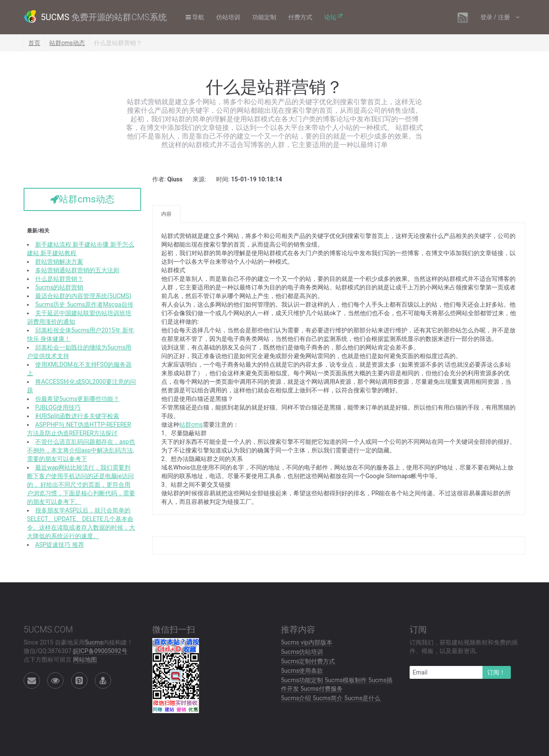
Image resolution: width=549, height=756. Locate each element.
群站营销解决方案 (59, 262)
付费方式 (300, 17)
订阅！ (496, 672)
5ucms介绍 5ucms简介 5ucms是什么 (331, 698)
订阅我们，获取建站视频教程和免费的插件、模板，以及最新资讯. (464, 647)
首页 (34, 43)
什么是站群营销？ (59, 279)
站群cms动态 (67, 43)
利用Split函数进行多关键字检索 (77, 416)
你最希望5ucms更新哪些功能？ (77, 399)
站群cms (191, 425)
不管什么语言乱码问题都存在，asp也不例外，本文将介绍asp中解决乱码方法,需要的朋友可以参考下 (81, 450)
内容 (166, 214)
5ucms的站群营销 (59, 287)
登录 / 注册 (496, 17)
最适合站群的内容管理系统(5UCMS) (83, 296)
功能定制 (264, 17)
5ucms (94, 642)
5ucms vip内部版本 (307, 642)
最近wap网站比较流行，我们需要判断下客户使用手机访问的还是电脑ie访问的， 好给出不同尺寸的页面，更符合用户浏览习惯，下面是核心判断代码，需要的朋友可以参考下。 (81, 485)
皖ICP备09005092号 (100, 651)
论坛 (330, 17)
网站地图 (85, 660)
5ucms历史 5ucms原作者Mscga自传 (84, 304)
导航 (195, 17)
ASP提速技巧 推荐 (60, 545)
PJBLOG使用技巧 (58, 407)
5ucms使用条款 (302, 671)
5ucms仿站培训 (302, 652)
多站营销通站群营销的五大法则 (77, 270)
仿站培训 (228, 17)
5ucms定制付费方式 (308, 661)
